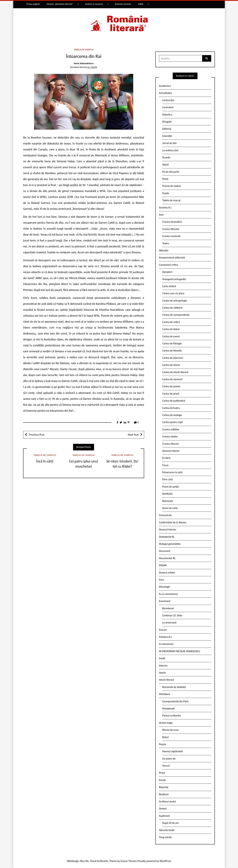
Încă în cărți (45, 461)
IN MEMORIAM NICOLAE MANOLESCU (179, 651)
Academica (165, 86)
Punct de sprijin (171, 487)
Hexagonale (169, 708)
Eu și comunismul (168, 594)
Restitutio (167, 494)
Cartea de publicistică (174, 401)
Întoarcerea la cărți (172, 472)
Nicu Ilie (84, 861)
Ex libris (166, 458)
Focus (165, 465)
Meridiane (165, 694)
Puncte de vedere (172, 186)
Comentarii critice (169, 265)
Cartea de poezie (171, 386)
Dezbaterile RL (167, 537)
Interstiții (167, 136)
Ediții (141, 4)
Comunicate (165, 515)
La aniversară (169, 623)
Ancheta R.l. (165, 208)
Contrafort (168, 107)
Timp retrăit (165, 837)
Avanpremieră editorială (172, 258)
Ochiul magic (166, 723)
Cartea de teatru (171, 408)
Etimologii (164, 587)
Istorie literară (167, 680)
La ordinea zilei (170, 150)
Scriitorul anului (167, 801)
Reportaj (164, 787)
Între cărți (168, 479)
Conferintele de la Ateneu (173, 522)
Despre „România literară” (60, 4)
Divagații (167, 122)
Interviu (163, 666)
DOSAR (163, 565)
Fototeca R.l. (166, 637)
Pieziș (165, 179)
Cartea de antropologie (175, 301)
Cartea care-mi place (173, 293)
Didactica (167, 115)
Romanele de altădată (174, 687)
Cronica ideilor (170, 436)
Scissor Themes (129, 861)
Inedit (162, 658)
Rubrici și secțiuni (94, 4)
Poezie (162, 744)
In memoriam (166, 644)
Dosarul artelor (167, 573)
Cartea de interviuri (173, 358)
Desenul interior (171, 451)
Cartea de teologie (172, 415)
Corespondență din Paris (175, 701)
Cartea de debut (171, 329)
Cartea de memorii (172, 379)
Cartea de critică (171, 322)
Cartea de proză (171, 394)
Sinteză (163, 809)
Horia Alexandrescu (84, 63)
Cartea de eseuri (171, 336)
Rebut (166, 737)
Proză (162, 773)
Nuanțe (166, 157)
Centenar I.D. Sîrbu (172, 615)
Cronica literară (170, 444)
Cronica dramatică (172, 222)
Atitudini (164, 250)
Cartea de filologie (172, 343)
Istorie (162, 673)
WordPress (165, 861)
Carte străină (169, 286)
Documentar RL (167, 558)
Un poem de (169, 759)
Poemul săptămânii (173, 751)
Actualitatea (165, 93)
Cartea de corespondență (176, 315)
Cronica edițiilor (171, 429)
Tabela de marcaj (84, 49)
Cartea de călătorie (172, 308)
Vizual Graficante (99, 861)
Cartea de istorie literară (175, 372)
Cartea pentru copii (173, 422)
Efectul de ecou (170, 730)
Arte (161, 215)
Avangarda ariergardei (174, 279)
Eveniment (165, 601)
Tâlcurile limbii (167, 830)
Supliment (164, 816)
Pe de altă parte (171, 172)
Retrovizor (168, 501)
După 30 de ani (170, 823)
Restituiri (164, 794)
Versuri (166, 766)
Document (165, 551)
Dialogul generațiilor (170, 544)
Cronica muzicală (171, 236)
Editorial (167, 129)
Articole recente (123, 4)
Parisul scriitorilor (172, 716)
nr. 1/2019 (92, 67)
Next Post (133, 435)
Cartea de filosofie (172, 351)
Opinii (165, 165)
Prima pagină (33, 4)
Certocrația (168, 100)
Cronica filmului (171, 229)
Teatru (166, 243)
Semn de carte (170, 508)
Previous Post (36, 435)
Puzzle (166, 193)
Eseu (161, 580)
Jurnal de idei (169, 143)
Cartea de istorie (171, 365)
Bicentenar (168, 608)
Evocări (163, 630)
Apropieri (167, 272)
